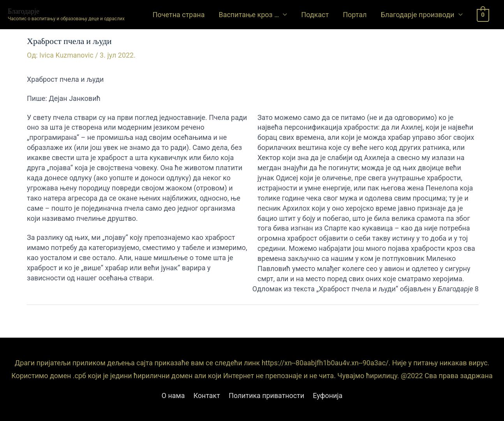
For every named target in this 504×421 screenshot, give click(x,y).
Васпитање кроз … (249, 15)
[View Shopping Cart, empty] (483, 15)
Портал (355, 15)
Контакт (207, 396)
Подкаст (315, 15)
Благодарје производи (417, 15)
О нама (173, 396)
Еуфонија (329, 396)
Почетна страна (179, 15)
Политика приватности (267, 396)
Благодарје (24, 11)
